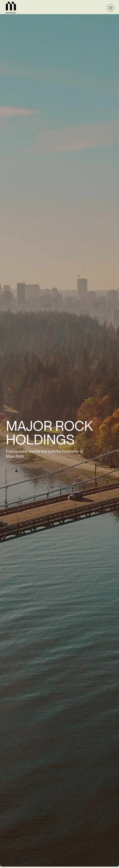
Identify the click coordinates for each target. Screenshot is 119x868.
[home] (11, 8)
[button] (110, 8)
